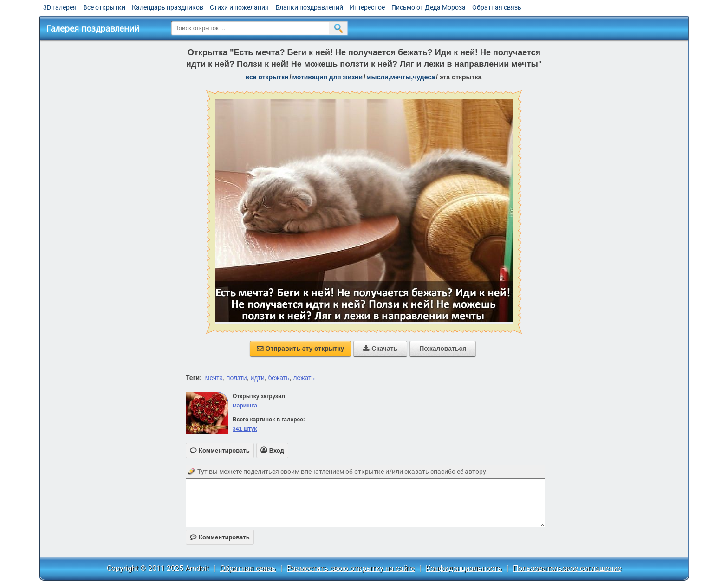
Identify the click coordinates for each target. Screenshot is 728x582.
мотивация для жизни (327, 77)
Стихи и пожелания (239, 7)
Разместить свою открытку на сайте (351, 568)
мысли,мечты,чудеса (401, 77)
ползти (237, 378)
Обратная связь (497, 7)
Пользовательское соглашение (567, 568)
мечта (214, 378)
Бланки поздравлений (309, 7)
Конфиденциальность (464, 568)
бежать (279, 378)
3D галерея (60, 7)
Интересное (367, 7)
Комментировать (220, 537)
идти (257, 378)
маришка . (246, 406)
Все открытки (104, 7)
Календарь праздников (168, 7)
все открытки (267, 77)
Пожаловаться (443, 349)
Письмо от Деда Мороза (429, 7)
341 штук (245, 429)
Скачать (380, 349)
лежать (304, 378)
